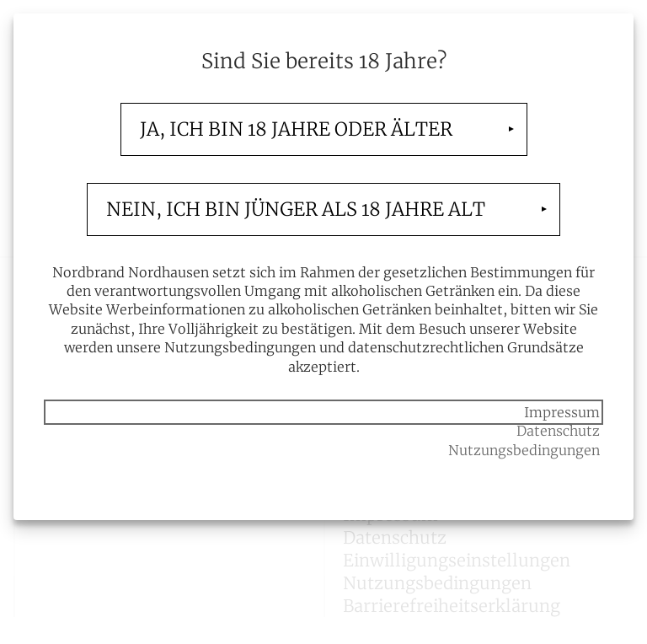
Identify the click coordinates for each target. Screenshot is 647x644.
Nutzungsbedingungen (524, 450)
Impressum (562, 412)
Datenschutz (558, 431)
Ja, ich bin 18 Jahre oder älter (296, 129)
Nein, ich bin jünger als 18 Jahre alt (296, 209)
